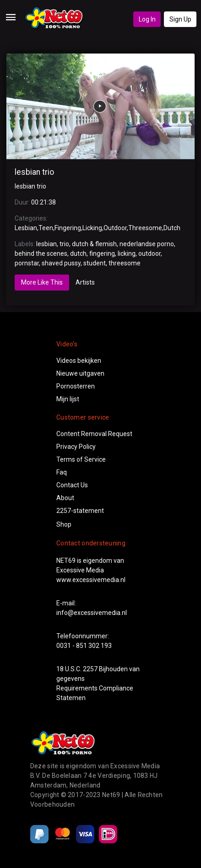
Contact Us (72, 485)
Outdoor (115, 228)
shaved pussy (61, 263)
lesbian (46, 244)
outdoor (149, 253)
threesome (125, 263)
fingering (102, 253)
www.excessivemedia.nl (91, 580)
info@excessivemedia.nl (92, 613)
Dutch (172, 228)
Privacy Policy (76, 447)
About (65, 498)
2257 (90, 669)
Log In (147, 19)
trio (64, 244)
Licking (92, 228)
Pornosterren (76, 386)
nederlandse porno (147, 244)
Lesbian (26, 228)
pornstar (27, 263)
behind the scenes (41, 253)
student (95, 263)
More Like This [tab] (42, 282)
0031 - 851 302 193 (84, 646)
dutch (78, 253)
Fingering (68, 228)
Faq (62, 472)
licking (127, 253)
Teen (46, 228)
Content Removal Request (94, 434)
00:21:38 (43, 202)
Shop (64, 524)
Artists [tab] (85, 282)
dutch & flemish (94, 244)
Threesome (145, 228)
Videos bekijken (79, 361)
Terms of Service (81, 459)
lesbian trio (34, 172)
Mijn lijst (68, 399)
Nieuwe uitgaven (80, 373)
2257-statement (80, 511)
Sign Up (180, 19)
